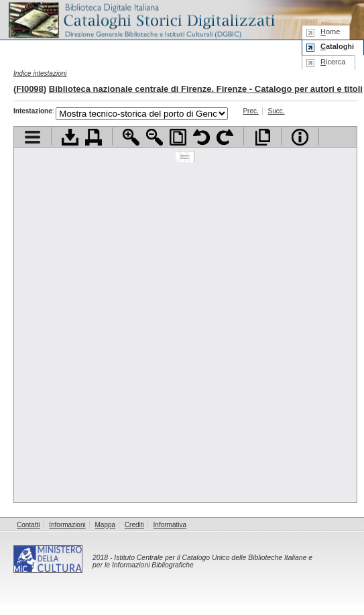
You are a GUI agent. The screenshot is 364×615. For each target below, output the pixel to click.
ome (330, 32)
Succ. (277, 111)
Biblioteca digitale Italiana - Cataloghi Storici (141, 19)
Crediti (134, 525)
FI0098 (29, 89)
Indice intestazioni (40, 73)
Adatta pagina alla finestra (178, 137)
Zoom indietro (155, 137)
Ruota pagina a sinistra (201, 137)
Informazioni (67, 525)
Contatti (28, 525)
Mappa (106, 525)
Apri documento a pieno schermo (262, 137)
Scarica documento (70, 137)
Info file (300, 137)
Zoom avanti (131, 137)
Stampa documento (94, 137)
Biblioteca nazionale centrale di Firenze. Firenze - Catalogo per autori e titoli (206, 89)
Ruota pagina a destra (225, 137)
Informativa (170, 525)
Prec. (250, 111)
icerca (333, 62)
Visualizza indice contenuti (33, 137)
